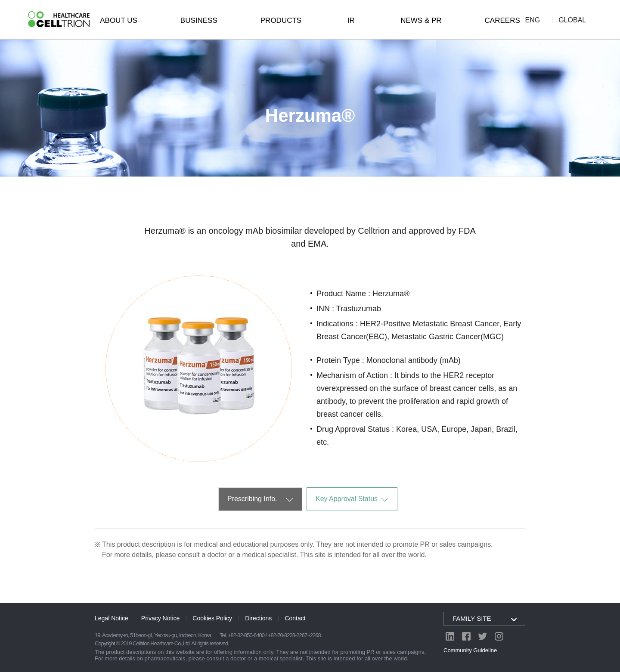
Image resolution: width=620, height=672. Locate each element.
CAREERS (502, 20)
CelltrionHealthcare (59, 19)
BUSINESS (199, 20)
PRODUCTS (281, 20)
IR (351, 20)
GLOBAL (572, 20)
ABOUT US (119, 20)
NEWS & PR (421, 20)
